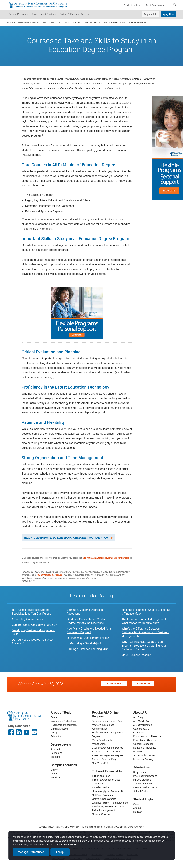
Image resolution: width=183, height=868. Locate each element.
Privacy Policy (71, 844)
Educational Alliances (145, 740)
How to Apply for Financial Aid (108, 791)
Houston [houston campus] (55, 777)
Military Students (142, 780)
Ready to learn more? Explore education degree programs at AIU (66, 538)
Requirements (141, 772)
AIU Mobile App (142, 721)
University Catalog (143, 759)
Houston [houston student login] (138, 812)
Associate (56, 749)
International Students (145, 787)
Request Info (150, 14)
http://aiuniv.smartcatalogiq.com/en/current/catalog (106, 558)
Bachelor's (56, 753)
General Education (143, 744)
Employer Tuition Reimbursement (110, 803)
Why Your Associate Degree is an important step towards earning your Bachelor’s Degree (144, 646)
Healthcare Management (64, 725)
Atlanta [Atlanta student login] (137, 808)
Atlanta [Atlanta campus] (54, 774)
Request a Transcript (144, 748)
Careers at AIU (141, 729)
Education (56, 736)
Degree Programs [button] (18, 14)
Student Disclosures (144, 755)
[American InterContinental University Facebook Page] (11, 732)
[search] (175, 5)
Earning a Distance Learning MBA (88, 649)
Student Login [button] (131, 5)
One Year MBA (100, 763)
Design (54, 733)
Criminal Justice (59, 729)
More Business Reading (136, 655)
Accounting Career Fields (27, 619)
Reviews (138, 752)
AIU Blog (138, 717)
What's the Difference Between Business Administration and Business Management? (145, 632)
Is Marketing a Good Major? (84, 643)
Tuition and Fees (101, 776)
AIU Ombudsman (143, 725)
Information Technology (63, 721)
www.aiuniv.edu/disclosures (50, 575)
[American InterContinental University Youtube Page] (34, 732)
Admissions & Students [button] (44, 14)
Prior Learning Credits (145, 776)
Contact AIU (140, 733)
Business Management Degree (109, 721)
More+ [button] (91, 14)
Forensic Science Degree (106, 759)
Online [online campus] (54, 770)
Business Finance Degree (106, 752)
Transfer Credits (101, 787)
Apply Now (168, 14)
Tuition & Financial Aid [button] (72, 14)
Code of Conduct (101, 814)
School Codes (141, 791)
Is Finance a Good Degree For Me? (89, 638)
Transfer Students (143, 784)
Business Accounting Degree (108, 748)
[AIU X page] (26, 732)
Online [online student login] (137, 804)
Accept (61, 851)
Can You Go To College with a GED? (34, 625)
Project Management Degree (108, 755)
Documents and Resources (148, 736)
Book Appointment (155, 5)
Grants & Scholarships (104, 799)
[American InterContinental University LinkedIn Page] (19, 732)
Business (56, 717)
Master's (55, 757)
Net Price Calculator (103, 795)
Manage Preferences (32, 851)
